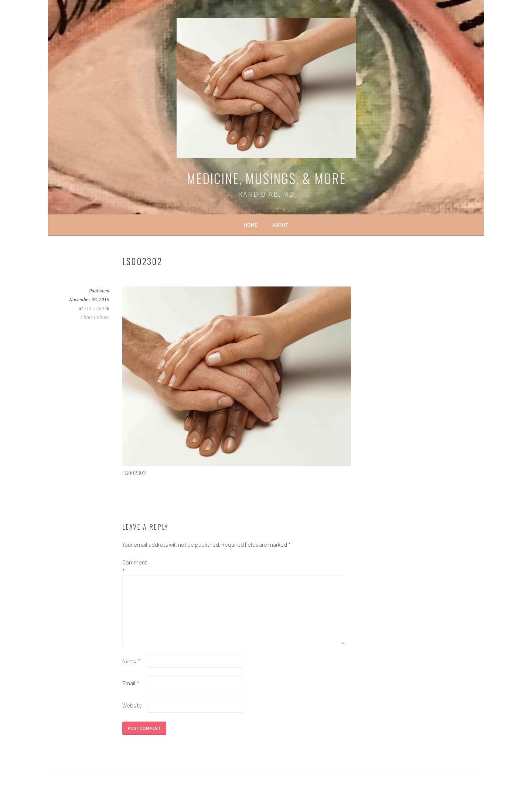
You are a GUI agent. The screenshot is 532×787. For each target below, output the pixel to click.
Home (250, 225)
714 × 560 (94, 309)
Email (131, 683)
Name (131, 661)
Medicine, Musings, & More (266, 178)
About (280, 225)
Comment (134, 567)
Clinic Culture (95, 318)
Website (132, 705)
